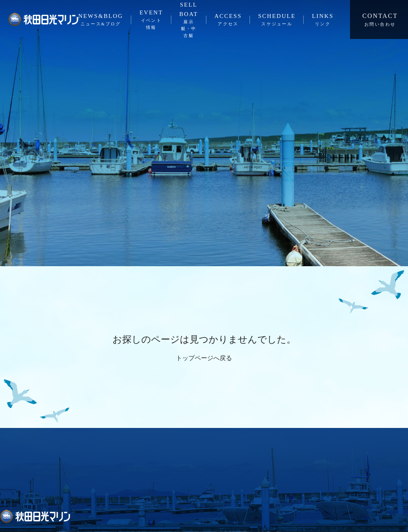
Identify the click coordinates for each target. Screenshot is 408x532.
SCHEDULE (277, 20)
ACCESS (228, 20)
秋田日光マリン (43, 19)
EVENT (151, 20)
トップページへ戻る (204, 358)
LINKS (323, 20)
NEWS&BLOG (101, 20)
